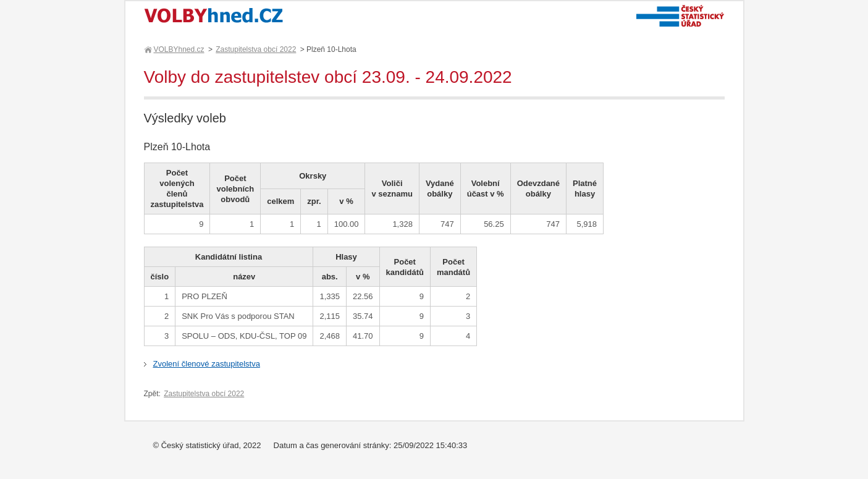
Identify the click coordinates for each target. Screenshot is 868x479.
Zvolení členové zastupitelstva (207, 364)
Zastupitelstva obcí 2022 (256, 49)
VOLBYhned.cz (179, 49)
